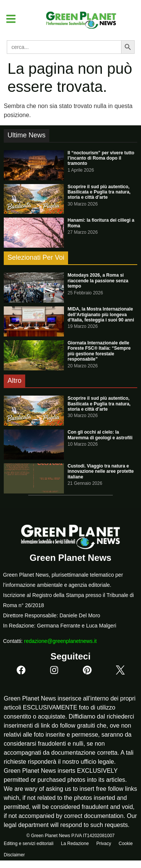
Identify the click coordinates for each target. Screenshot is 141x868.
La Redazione (75, 844)
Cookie (125, 844)
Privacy (104, 844)
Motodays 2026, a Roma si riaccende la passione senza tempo (98, 281)
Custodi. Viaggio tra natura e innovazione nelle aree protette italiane (101, 471)
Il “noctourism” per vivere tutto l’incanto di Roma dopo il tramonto (101, 158)
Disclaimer (14, 855)
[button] (8, 19)
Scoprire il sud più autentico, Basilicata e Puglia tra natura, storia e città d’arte (99, 192)
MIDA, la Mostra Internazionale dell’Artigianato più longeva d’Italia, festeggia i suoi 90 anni (101, 314)
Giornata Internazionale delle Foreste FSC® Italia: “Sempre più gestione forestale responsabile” (99, 351)
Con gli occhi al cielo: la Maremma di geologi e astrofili (100, 435)
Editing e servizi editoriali (29, 844)
